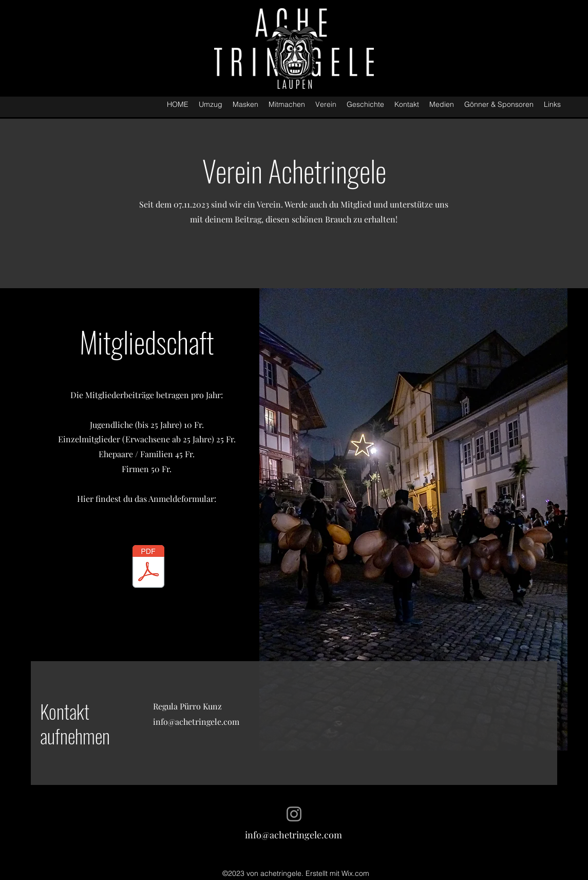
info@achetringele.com (196, 722)
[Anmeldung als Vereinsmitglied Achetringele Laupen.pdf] (148, 568)
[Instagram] (294, 814)
